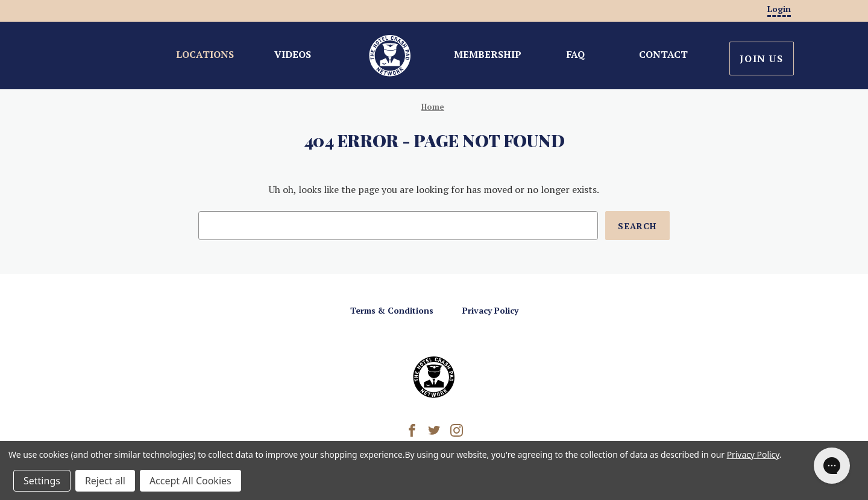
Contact (663, 54)
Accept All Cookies (190, 481)
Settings (42, 481)
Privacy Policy (490, 310)
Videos (293, 54)
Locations (205, 54)
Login (779, 9)
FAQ (576, 54)
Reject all (105, 481)
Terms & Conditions (392, 310)
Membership (488, 54)
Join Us (761, 59)
